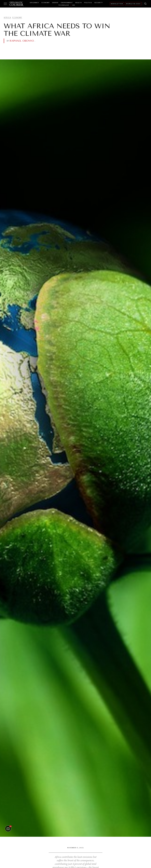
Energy (55, 3)
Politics (88, 3)
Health (78, 3)
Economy (46, 3)
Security (99, 3)
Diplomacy (34, 3)
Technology (64, 5)
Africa (7, 18)
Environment (67, 3)
